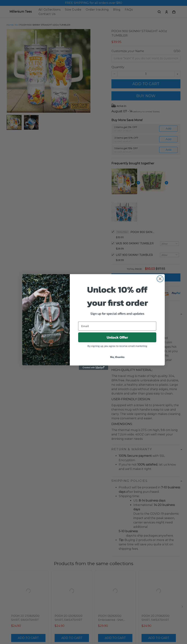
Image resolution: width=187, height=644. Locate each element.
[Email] (117, 326)
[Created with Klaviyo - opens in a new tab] (93, 368)
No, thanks (117, 357)
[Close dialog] (160, 279)
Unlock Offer (117, 337)
